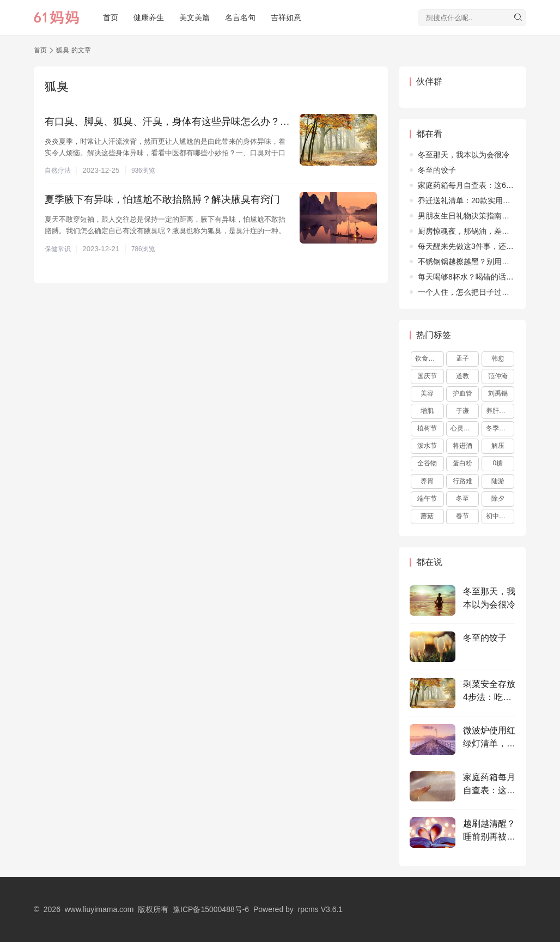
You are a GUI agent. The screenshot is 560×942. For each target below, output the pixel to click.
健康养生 (149, 17)
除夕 (498, 499)
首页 (111, 17)
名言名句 (240, 17)
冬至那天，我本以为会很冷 (464, 155)
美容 (427, 393)
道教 (462, 376)
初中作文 (499, 516)
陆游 (498, 481)
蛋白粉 (462, 463)
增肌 (427, 411)
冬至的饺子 (437, 170)
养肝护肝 (499, 411)
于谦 (462, 411)
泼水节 (427, 446)
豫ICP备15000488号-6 (211, 909)
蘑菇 (427, 516)
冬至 (462, 499)
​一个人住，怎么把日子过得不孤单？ (479, 292)
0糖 (498, 463)
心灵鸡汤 (464, 428)
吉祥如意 (286, 17)
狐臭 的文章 (73, 50)
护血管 (462, 393)
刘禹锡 (498, 393)
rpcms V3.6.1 (320, 909)
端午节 (427, 499)
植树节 (427, 428)
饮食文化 (428, 358)
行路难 (462, 481)
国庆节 (427, 376)
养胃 (427, 481)
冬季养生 (499, 428)
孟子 (462, 358)
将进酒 (462, 446)
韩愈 (498, 358)
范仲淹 (498, 376)
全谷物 (427, 463)
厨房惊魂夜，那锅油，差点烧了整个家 (483, 231)
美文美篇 (194, 17)
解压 (498, 446)
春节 (462, 516)
